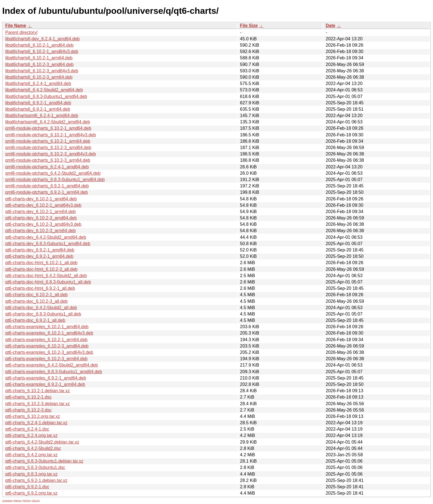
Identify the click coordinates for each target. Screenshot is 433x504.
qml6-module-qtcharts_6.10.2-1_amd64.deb (48, 128)
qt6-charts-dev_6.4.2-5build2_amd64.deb (46, 237)
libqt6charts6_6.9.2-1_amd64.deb (38, 103)
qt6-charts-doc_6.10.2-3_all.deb (36, 301)
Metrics (18, 501)
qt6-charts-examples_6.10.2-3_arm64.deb (46, 359)
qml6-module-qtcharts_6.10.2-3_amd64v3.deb (51, 154)
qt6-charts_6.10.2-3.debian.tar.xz (38, 404)
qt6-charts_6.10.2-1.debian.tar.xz (38, 391)
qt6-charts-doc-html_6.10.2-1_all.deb (41, 263)
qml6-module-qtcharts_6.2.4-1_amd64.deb (47, 167)
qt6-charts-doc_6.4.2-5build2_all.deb (41, 308)
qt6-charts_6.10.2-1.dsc (28, 397)
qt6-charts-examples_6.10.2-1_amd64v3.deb (49, 333)
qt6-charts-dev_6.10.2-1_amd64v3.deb (43, 205)
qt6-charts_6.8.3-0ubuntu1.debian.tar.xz (44, 461)
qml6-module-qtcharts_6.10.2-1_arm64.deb (48, 141)
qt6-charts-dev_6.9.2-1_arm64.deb (39, 256)
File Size (249, 26)
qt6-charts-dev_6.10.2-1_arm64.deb (40, 212)
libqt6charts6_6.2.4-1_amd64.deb (38, 83)
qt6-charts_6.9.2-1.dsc (27, 487)
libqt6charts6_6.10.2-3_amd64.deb (39, 64)
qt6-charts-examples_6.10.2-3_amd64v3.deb (49, 352)
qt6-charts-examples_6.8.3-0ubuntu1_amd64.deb (54, 372)
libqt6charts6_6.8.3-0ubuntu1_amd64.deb (46, 96)
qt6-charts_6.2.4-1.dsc (27, 429)
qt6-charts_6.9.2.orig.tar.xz (31, 493)
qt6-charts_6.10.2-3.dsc (28, 410)
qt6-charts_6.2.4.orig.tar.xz (31, 435)
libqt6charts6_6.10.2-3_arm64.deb (39, 77)
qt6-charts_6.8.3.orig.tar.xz (31, 474)
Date (330, 26)
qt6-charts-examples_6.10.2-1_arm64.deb (46, 340)
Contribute (7, 501)
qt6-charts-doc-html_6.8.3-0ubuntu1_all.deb (48, 282)
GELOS (36, 501)
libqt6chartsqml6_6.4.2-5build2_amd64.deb (48, 122)
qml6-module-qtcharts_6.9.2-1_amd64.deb (47, 186)
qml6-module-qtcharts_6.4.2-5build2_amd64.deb (53, 173)
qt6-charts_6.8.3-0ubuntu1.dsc (35, 467)
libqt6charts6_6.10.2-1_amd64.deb (39, 45)
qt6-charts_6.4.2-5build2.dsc (33, 448)
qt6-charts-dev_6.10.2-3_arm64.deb (40, 231)
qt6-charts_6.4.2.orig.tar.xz (31, 455)
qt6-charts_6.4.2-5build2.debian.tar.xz (42, 442)
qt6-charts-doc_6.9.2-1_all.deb (35, 320)
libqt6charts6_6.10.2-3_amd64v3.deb (42, 71)
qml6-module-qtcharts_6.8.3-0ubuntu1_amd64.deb (55, 180)
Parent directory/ (21, 32)
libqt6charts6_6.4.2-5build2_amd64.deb (44, 90)
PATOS (27, 501)
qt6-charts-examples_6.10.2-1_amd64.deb (47, 327)
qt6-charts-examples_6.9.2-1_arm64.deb (45, 384)
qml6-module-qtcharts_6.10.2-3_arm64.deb (48, 160)
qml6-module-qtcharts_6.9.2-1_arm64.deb (47, 192)
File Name (16, 26)
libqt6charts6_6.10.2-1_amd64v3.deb (42, 51)
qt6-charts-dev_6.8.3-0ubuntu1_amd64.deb (48, 244)
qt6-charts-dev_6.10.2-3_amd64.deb (41, 218)
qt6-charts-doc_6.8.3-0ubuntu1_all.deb (43, 314)
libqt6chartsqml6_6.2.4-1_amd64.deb (42, 116)
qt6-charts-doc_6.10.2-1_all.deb (36, 295)
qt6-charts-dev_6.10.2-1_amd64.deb (41, 199)
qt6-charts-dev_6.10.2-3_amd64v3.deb (43, 224)
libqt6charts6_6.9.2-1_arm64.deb (38, 109)
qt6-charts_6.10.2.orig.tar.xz (33, 416)
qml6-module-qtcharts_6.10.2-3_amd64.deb (48, 148)
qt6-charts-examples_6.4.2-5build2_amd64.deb (52, 365)
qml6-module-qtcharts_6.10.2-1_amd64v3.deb (51, 135)
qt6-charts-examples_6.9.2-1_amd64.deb (46, 378)
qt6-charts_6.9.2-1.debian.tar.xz (36, 480)
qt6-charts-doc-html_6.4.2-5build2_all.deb (46, 276)
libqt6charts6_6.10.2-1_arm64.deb (39, 58)
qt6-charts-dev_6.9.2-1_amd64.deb (40, 250)
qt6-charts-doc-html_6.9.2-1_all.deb (40, 288)
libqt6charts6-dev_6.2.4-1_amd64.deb (43, 39)
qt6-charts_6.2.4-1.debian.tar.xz (36, 423)
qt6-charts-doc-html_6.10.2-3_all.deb (41, 269)
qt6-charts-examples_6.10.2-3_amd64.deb (47, 346)
